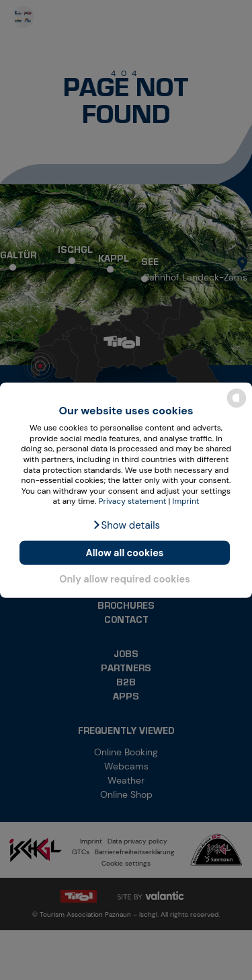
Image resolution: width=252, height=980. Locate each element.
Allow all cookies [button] (125, 553)
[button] (126, 525)
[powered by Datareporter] (237, 407)
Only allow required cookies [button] (125, 579)
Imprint (186, 501)
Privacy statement (133, 501)
